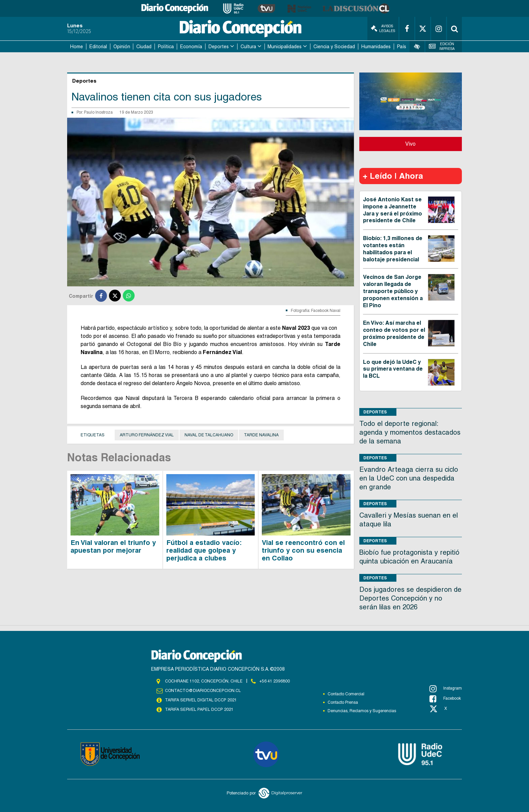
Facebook (445, 699)
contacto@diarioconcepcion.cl (203, 691)
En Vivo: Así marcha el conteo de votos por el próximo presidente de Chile (394, 333)
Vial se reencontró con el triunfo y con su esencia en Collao (303, 550)
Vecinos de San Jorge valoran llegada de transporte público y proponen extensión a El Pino (393, 291)
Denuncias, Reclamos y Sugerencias (362, 711)
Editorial (98, 47)
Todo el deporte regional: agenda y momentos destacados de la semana (410, 432)
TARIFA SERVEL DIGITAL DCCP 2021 (201, 700)
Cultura (248, 47)
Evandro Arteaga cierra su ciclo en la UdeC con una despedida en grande (409, 478)
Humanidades (376, 47)
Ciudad (144, 47)
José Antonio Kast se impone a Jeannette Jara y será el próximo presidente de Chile (393, 210)
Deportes (219, 47)
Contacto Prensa (343, 702)
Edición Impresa (442, 46)
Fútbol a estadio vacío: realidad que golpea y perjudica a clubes (204, 550)
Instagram (446, 689)
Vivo (410, 144)
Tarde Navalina (261, 435)
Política (166, 47)
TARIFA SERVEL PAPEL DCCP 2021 (199, 709)
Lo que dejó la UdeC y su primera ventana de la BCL (393, 369)
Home (77, 47)
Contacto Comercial (346, 694)
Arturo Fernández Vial (147, 435)
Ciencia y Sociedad (334, 47)
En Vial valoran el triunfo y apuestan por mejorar (113, 546)
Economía (191, 47)
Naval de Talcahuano (209, 435)
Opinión (122, 47)
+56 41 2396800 (275, 681)
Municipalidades (285, 47)
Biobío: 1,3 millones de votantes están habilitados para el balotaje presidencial (393, 249)
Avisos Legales (383, 28)
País (402, 47)
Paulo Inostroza (98, 112)
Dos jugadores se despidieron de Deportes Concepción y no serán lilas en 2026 (410, 598)
